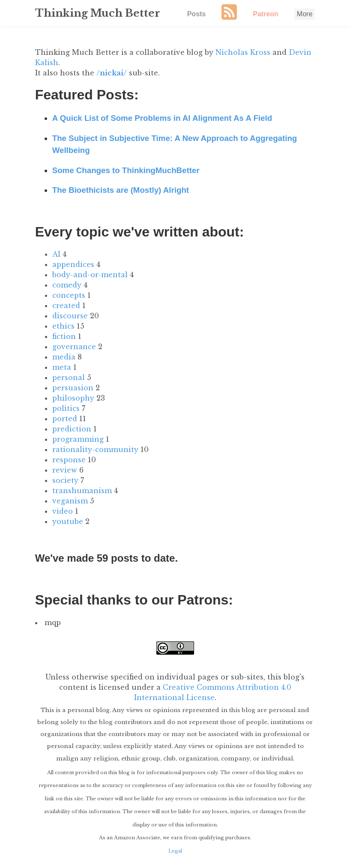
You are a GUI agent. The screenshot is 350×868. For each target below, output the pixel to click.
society (65, 480)
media (64, 357)
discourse (70, 316)
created (66, 305)
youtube (68, 521)
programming (78, 439)
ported (65, 419)
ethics (63, 326)
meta (62, 367)
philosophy (73, 398)
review (65, 470)
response (69, 460)
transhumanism (82, 491)
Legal (175, 850)
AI (56, 254)
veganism (70, 501)
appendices (73, 264)
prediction (72, 429)
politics (66, 408)
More (305, 14)
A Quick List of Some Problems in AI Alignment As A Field (162, 118)
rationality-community (95, 449)
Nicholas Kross (243, 52)
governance (74, 347)
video (63, 511)
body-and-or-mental (90, 275)
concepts (69, 295)
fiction (64, 336)
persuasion (73, 388)
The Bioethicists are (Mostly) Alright (121, 190)
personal (69, 377)
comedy (67, 285)
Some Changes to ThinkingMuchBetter (126, 170)
